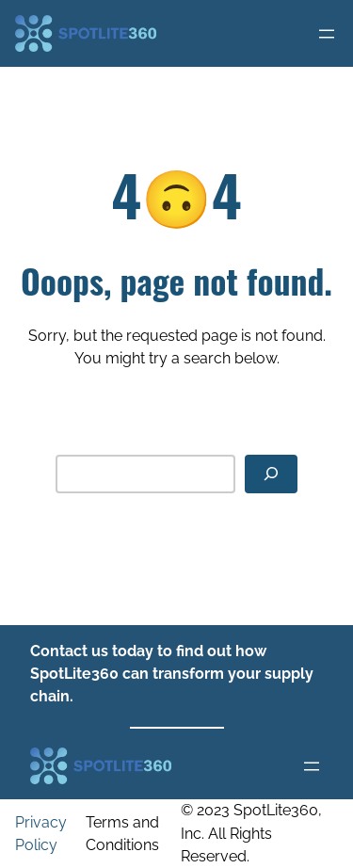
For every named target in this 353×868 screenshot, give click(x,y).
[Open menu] (327, 34)
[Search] (271, 474)
